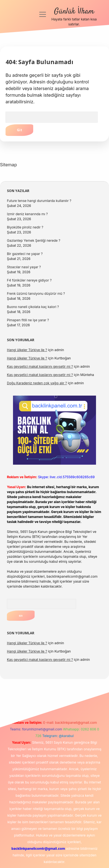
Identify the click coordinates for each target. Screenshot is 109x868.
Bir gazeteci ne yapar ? (25, 254)
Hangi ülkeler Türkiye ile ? (27, 350)
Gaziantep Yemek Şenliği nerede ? (34, 240)
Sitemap (8, 165)
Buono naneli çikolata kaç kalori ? (33, 307)
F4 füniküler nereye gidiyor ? (29, 280)
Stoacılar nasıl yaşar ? (24, 267)
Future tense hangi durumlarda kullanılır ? (39, 201)
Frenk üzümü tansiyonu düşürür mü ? (36, 294)
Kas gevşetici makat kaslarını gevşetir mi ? (40, 366)
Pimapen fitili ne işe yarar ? (28, 320)
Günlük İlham (74, 12)
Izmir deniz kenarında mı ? (27, 214)
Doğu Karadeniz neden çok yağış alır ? (37, 383)
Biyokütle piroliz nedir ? (25, 227)
